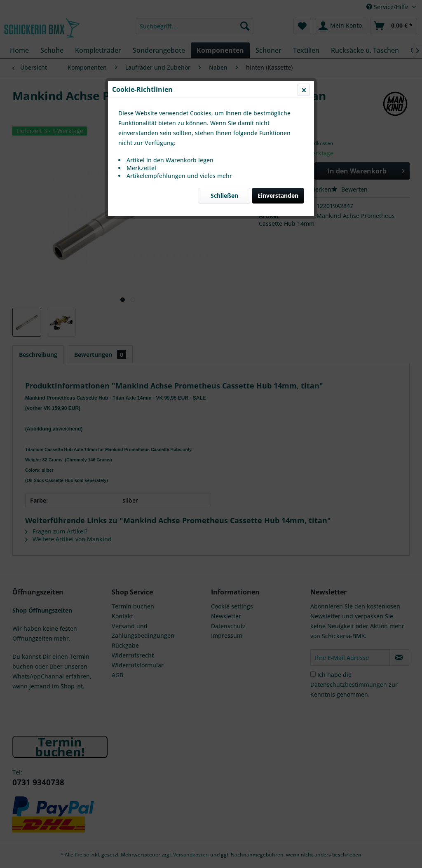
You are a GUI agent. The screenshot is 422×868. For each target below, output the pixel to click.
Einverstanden (278, 195)
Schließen (224, 195)
